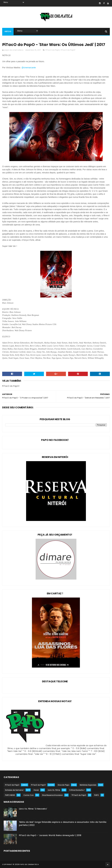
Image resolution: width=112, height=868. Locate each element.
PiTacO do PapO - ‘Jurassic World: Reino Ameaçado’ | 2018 (50, 835)
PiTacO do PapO (53, 50)
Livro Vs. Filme (54, 790)
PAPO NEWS (10, 795)
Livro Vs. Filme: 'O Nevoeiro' (33, 809)
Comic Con (29, 795)
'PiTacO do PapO (79, 795)
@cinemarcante (29, 68)
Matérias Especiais (88, 785)
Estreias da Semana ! (15, 790)
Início (8, 31)
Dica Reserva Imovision (52, 795)
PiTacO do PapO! (68, 50)
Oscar (36, 790)
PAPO (97, 795)
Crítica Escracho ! (77, 790)
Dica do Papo (64, 785)
